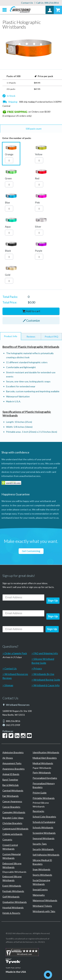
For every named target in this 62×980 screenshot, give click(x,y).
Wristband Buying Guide (47, 680)
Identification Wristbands (46, 752)
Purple (39, 251)
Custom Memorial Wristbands (12, 856)
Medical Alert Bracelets (45, 758)
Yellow (39, 154)
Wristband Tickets (42, 906)
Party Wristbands (42, 772)
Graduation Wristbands (15, 902)
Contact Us (27, 3)
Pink (37, 202)
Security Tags (40, 844)
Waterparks (39, 895)
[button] (11, 154)
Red (37, 178)
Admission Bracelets (13, 752)
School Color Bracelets (44, 817)
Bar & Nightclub (11, 785)
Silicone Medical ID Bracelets (42, 862)
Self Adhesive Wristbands (46, 855)
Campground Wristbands (15, 829)
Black (8, 251)
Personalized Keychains (45, 778)
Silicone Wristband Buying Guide (43, 661)
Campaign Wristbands (14, 812)
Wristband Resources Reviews (15, 676)
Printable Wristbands (44, 798)
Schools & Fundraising (44, 822)
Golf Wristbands (11, 897)
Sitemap (9, 685)
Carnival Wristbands (13, 790)
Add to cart (33, 311)
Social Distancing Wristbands (41, 882)
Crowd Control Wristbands (10, 847)
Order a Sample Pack (16, 653)
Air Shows (8, 758)
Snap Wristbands (41, 869)
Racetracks (38, 811)
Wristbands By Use (44, 674)
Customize (33, 320)
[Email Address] (23, 598)
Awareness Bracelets (14, 769)
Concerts (7, 839)
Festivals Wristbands (13, 891)
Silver (38, 227)
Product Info (11, 336)
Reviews (31, 337)
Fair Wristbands (11, 796)
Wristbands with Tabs (44, 911)
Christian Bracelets (12, 823)
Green (8, 178)
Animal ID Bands (11, 774)
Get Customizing (31, 551)
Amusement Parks (12, 763)
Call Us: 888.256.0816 (47, 3)
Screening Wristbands (44, 833)
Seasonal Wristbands (44, 838)
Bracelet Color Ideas (13, 818)
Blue (7, 202)
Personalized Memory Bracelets (44, 785)
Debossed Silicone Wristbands (12, 865)
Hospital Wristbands (13, 907)
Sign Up (53, 601)
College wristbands (12, 834)
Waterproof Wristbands (45, 900)
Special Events (40, 889)
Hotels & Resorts (11, 913)
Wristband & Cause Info (46, 685)
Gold (8, 275)
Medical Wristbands (43, 763)
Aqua (8, 227)
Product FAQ (51, 337)
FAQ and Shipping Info (46, 653)
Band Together (10, 780)
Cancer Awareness (12, 801)
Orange (9, 154)
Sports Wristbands (42, 875)
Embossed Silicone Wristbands (12, 878)
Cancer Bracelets (11, 807)
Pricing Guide (40, 793)
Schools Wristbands (43, 827)
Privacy (38, 668)
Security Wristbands (43, 849)
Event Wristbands (12, 886)
